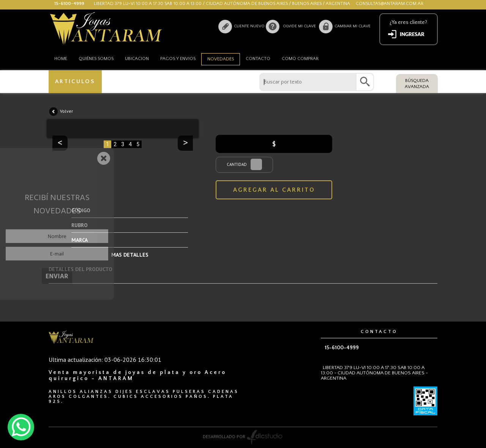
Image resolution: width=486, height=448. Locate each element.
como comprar (300, 59)
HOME (61, 59)
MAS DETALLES (130, 255)
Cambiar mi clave (353, 26)
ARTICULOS (75, 81)
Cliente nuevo (249, 26)
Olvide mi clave (299, 26)
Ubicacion (137, 59)
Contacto (258, 59)
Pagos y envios (178, 59)
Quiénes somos (96, 59)
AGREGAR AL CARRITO (274, 190)
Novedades (221, 59)
